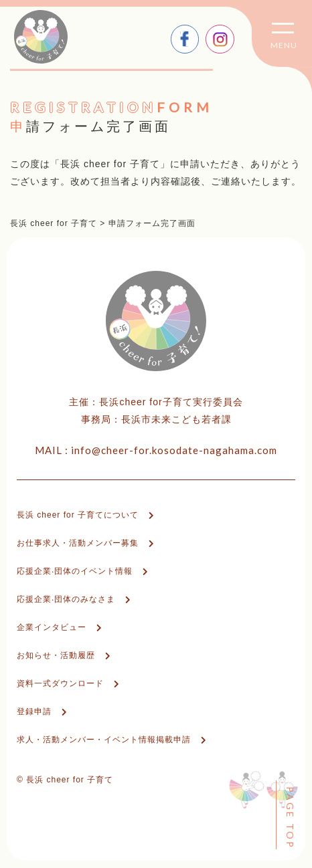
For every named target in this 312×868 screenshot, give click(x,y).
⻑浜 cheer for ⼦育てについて (78, 515)
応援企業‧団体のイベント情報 (75, 571)
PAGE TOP (290, 818)
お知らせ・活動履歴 (56, 655)
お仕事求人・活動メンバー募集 (78, 543)
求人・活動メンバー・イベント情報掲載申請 (104, 740)
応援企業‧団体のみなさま (66, 599)
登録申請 (34, 712)
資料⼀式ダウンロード (60, 683)
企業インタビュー (52, 627)
